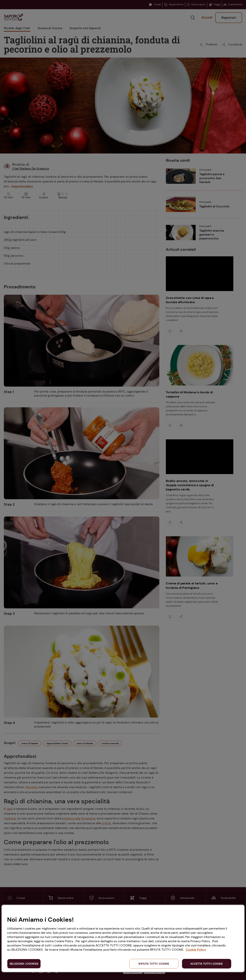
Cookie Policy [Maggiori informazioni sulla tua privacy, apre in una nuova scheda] (196, 950)
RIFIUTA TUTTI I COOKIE (154, 964)
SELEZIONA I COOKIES (24, 964)
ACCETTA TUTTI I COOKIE (207, 964)
